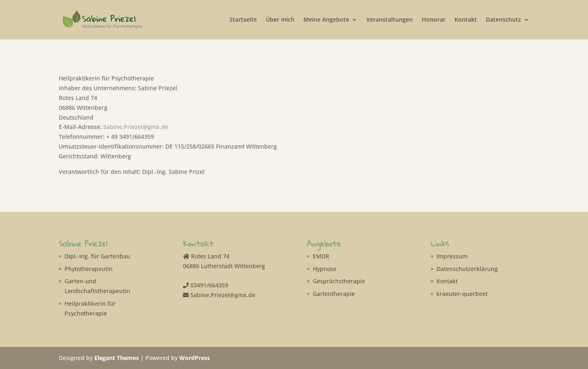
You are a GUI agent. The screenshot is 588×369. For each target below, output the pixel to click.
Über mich (280, 20)
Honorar (434, 20)
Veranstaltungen (390, 20)
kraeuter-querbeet (462, 294)
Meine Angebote (326, 20)
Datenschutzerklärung (467, 269)
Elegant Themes (117, 358)
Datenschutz (503, 20)
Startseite (243, 20)
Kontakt (466, 20)
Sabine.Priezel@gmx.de (136, 127)
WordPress (195, 358)
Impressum (452, 256)
